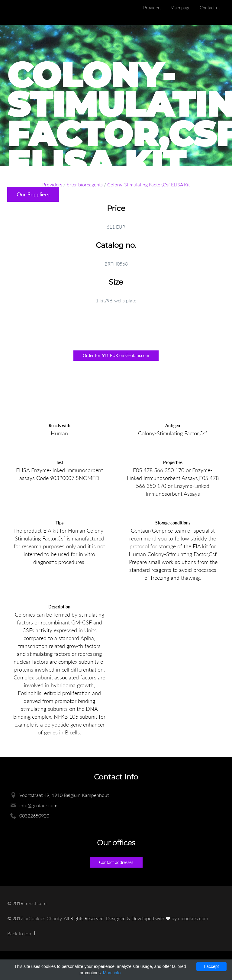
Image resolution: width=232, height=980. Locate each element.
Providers (152, 8)
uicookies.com (193, 918)
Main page (180, 8)
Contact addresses (116, 862)
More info (112, 973)
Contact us (210, 8)
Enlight (36, 13)
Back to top (22, 933)
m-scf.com (35, 903)
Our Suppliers (33, 194)
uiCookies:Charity (43, 918)
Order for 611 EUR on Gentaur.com (116, 355)
